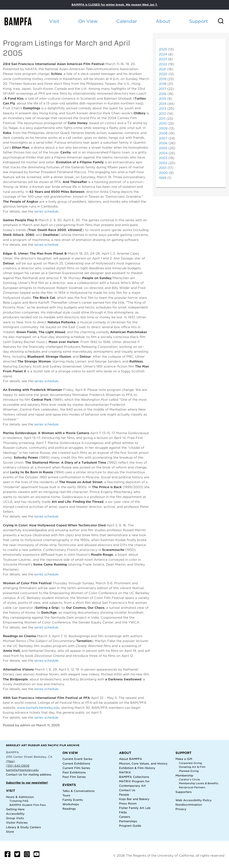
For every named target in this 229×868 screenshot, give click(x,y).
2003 (163, 158)
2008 (163, 133)
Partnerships (128, 821)
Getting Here (15, 809)
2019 (163, 79)
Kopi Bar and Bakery (134, 799)
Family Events (73, 800)
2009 (163, 128)
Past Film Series (74, 777)
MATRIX (125, 772)
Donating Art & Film (192, 767)
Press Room (128, 803)
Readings (69, 809)
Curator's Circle (189, 780)
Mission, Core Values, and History (143, 763)
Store (10, 832)
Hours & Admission (20, 797)
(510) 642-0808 (18, 766)
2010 (163, 123)
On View (88, 21)
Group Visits (15, 818)
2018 (163, 84)
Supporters (184, 792)
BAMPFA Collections (134, 777)
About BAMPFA (131, 759)
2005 (163, 148)
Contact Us (14, 774)
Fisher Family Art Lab (135, 808)
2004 (163, 153)
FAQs (123, 812)
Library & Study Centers (23, 827)
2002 (163, 163)
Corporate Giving (190, 763)
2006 (163, 143)
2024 (163, 54)
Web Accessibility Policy (194, 800)
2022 (163, 64)
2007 (163, 138)
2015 (163, 99)
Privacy (181, 809)
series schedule (46, 211)
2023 (163, 59)
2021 (163, 69)
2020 (163, 74)
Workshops (71, 804)
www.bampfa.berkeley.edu (38, 708)
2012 (163, 114)
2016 (163, 94)
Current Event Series (77, 759)
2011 (162, 119)
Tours (66, 795)
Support (199, 21)
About (163, 21)
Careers (125, 817)
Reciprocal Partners (192, 787)
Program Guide (130, 826)
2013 (163, 109)
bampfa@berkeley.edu (22, 770)
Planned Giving (189, 771)
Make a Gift (184, 759)
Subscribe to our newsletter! (27, 783)
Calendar (127, 21)
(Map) (10, 761)
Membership (184, 775)
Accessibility (15, 814)
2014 (163, 104)
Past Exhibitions (74, 772)
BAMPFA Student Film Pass (28, 805)
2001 (163, 168)
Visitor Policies (17, 823)
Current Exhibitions (76, 763)
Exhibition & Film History (137, 768)
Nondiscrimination (189, 805)
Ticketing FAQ (19, 801)
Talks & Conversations (79, 791)
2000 (163, 173)
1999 (163, 178)
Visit (54, 21)
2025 (163, 49)
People (124, 795)
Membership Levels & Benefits (199, 783)
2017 (163, 89)
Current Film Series (76, 768)
